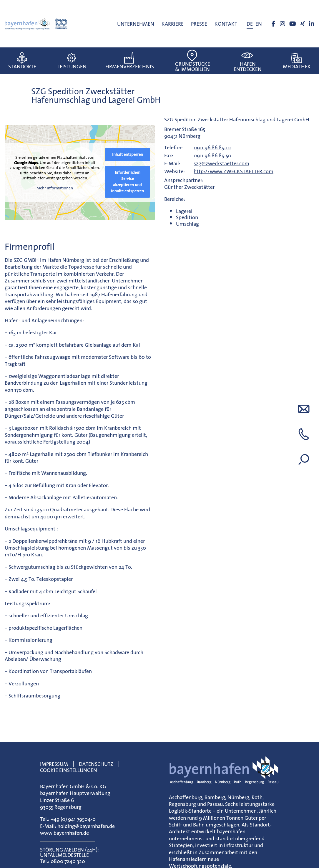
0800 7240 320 (68, 861)
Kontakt (226, 24)
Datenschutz (96, 764)
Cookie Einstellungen (69, 770)
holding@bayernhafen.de (86, 826)
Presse (199, 24)
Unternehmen (136, 24)
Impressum (54, 764)
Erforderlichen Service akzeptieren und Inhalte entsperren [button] (127, 182)
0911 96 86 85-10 (212, 147)
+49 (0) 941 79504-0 (73, 819)
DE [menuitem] (250, 24)
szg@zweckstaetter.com (221, 163)
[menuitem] (250, 24)
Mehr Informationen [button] (55, 188)
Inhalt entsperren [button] (128, 154)
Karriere (173, 24)
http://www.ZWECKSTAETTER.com (234, 171)
